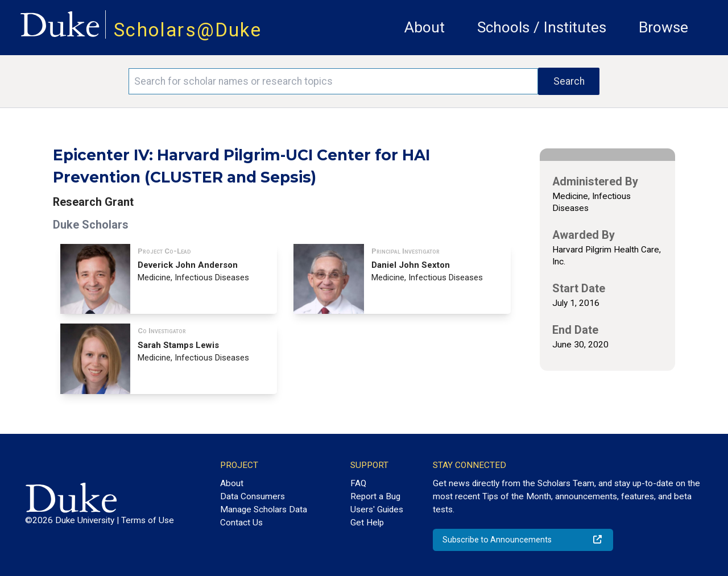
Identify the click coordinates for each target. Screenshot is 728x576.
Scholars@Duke (188, 30)
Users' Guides (377, 509)
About (425, 27)
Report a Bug (375, 496)
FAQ (358, 483)
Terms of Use (148, 520)
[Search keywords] (333, 81)
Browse (663, 27)
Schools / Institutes (542, 27)
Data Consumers (253, 496)
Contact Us (241, 523)
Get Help (367, 523)
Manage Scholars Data (264, 509)
